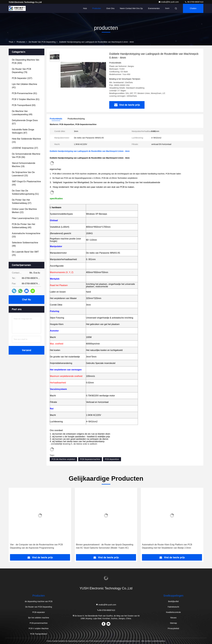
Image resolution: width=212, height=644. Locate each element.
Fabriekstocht (173, 607)
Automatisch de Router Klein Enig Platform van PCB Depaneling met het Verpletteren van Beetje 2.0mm (167, 546)
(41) (25, 86)
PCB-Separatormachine (90, 459)
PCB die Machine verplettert (63, 459)
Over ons (110, 8)
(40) (23, 226)
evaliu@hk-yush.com (169, 2)
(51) (25, 192)
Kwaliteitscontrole (173, 612)
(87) (23, 131)
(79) (21, 71)
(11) (25, 218)
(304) (26, 61)
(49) (22, 113)
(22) (24, 211)
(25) (25, 253)
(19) (24, 165)
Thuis (11, 42)
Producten (97, 8)
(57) (25, 122)
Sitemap (173, 623)
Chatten (193, 8)
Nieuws (173, 618)
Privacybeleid (173, 628)
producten (21, 42)
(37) (25, 148)
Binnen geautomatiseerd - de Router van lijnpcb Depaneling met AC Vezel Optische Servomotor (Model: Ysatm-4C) (105, 546)
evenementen (154, 8)
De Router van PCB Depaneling (42, 42)
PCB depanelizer (112, 459)
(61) (24, 93)
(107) (22, 78)
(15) (26, 140)
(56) (26, 156)
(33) (26, 235)
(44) (26, 183)
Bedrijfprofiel (173, 601)
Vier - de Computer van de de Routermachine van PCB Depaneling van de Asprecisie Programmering (36, 546)
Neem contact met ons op (131, 8)
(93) (24, 105)
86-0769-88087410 (194, 2)
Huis (85, 8)
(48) (25, 244)
